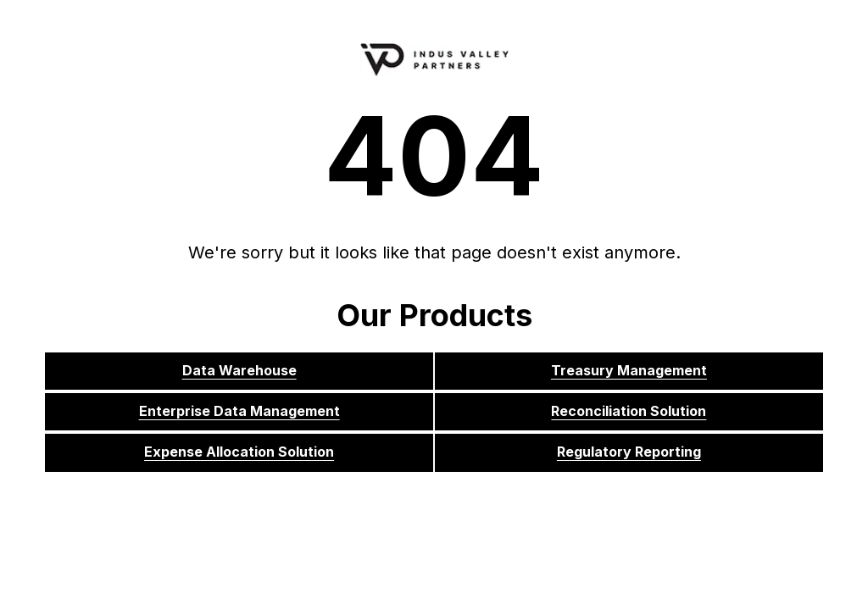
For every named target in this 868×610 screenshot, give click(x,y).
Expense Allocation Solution (239, 452)
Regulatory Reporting (629, 452)
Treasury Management (629, 370)
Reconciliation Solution (629, 411)
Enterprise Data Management (239, 411)
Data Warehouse (239, 370)
